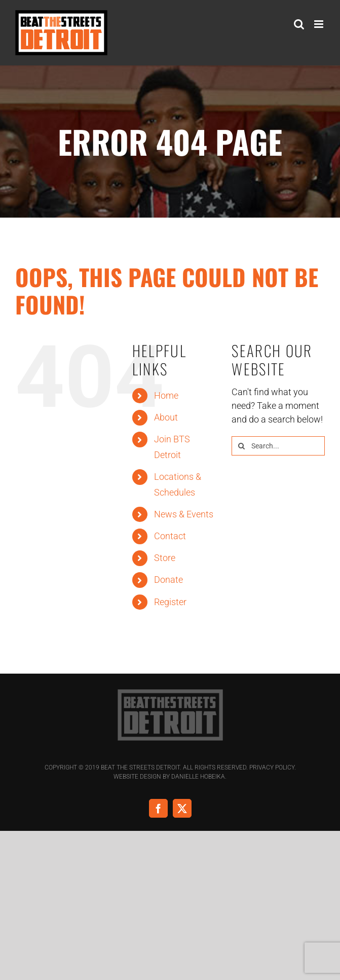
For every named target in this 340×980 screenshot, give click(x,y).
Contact (170, 536)
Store (165, 558)
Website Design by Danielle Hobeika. (170, 777)
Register (170, 602)
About (166, 417)
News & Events (184, 514)
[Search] (241, 446)
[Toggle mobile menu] (319, 24)
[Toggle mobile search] (299, 24)
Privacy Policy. (273, 767)
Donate (168, 580)
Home (166, 395)
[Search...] (278, 446)
